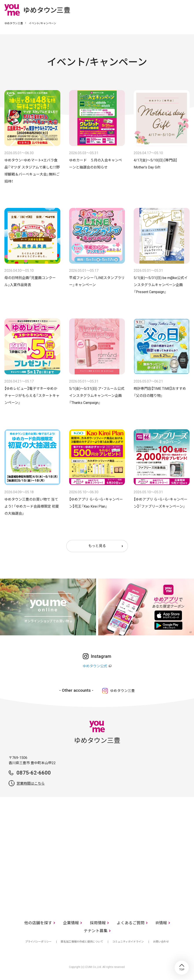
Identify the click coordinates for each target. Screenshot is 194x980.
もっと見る (97, 546)
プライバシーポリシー (38, 942)
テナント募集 (96, 931)
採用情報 (98, 923)
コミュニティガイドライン (128, 942)
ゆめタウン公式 (95, 666)
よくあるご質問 (131, 923)
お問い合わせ (161, 942)
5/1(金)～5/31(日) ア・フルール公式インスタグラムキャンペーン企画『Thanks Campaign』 (97, 396)
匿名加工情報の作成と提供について (82, 942)
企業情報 (71, 923)
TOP (182, 968)
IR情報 (161, 923)
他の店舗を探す (38, 923)
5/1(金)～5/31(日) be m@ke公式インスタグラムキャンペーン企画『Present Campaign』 (161, 285)
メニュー (186, 10)
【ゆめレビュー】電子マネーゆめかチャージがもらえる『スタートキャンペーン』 (32, 396)
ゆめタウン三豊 (14, 23)
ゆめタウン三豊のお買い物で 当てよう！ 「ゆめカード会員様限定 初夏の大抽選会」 (32, 506)
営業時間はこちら (31, 783)
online (173, 10)
